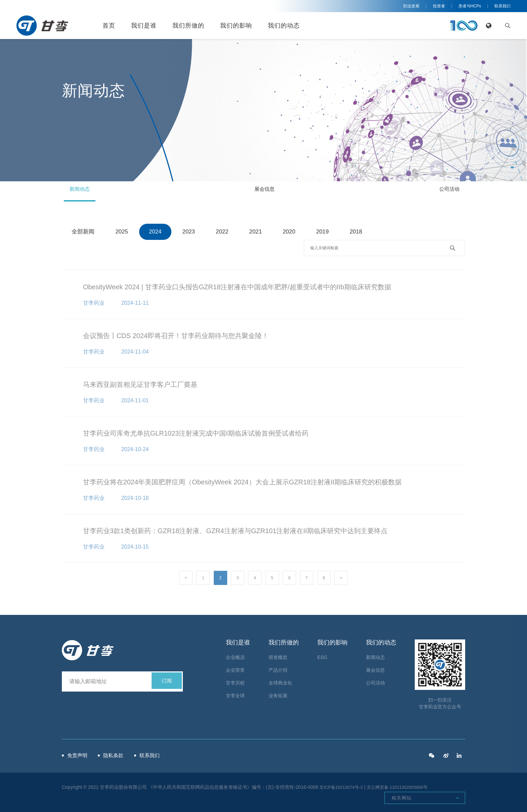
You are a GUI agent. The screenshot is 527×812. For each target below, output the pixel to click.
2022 (224, 233)
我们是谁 (144, 26)
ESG (322, 655)
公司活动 (441, 191)
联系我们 (502, 6)
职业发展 (411, 6)
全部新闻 (84, 233)
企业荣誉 (235, 668)
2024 (156, 233)
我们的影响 (236, 26)
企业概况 (235, 655)
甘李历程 (235, 681)
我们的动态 (284, 26)
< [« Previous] (186, 578)
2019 (325, 233)
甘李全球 (235, 694)
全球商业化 (280, 681)
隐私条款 (125, 753)
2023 (190, 233)
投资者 (439, 6)
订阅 (167, 679)
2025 (123, 233)
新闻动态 (86, 191)
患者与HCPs (470, 6)
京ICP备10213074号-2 (343, 785)
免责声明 (79, 753)
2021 (258, 233)
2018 (359, 233)
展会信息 (263, 191)
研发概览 (278, 655)
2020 (291, 233)
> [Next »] (341, 578)
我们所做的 (188, 26)
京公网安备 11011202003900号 (403, 785)
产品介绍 (278, 668)
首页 (109, 26)
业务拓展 (278, 694)
